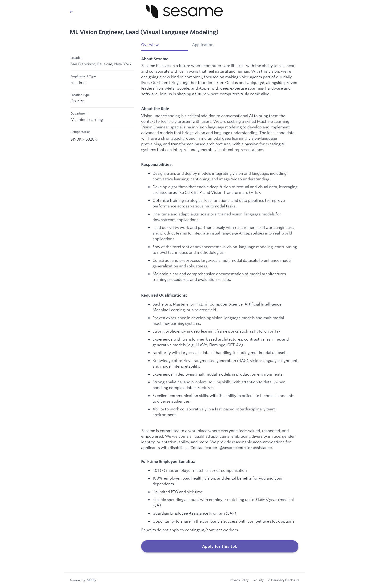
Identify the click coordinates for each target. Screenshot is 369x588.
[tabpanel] (220, 304)
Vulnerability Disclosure (283, 580)
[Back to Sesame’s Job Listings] (71, 12)
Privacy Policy (239, 580)
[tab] (165, 46)
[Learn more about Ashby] (83, 580)
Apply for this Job (220, 546)
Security (258, 580)
